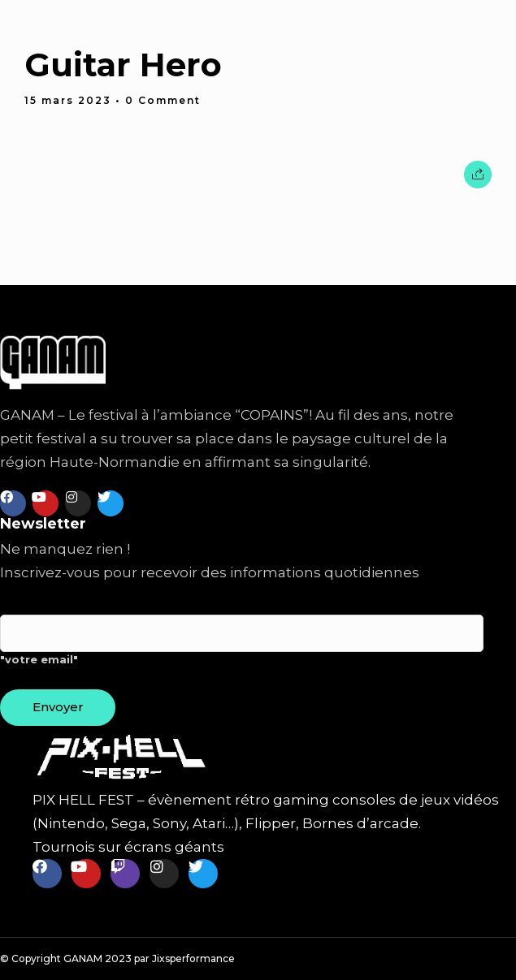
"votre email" (242, 646)
